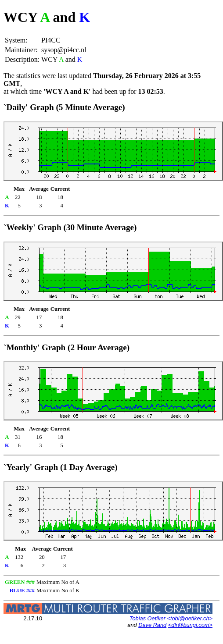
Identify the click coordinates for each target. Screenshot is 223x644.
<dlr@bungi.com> (190, 625)
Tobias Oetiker (147, 618)
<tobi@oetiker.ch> (190, 618)
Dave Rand (152, 625)
